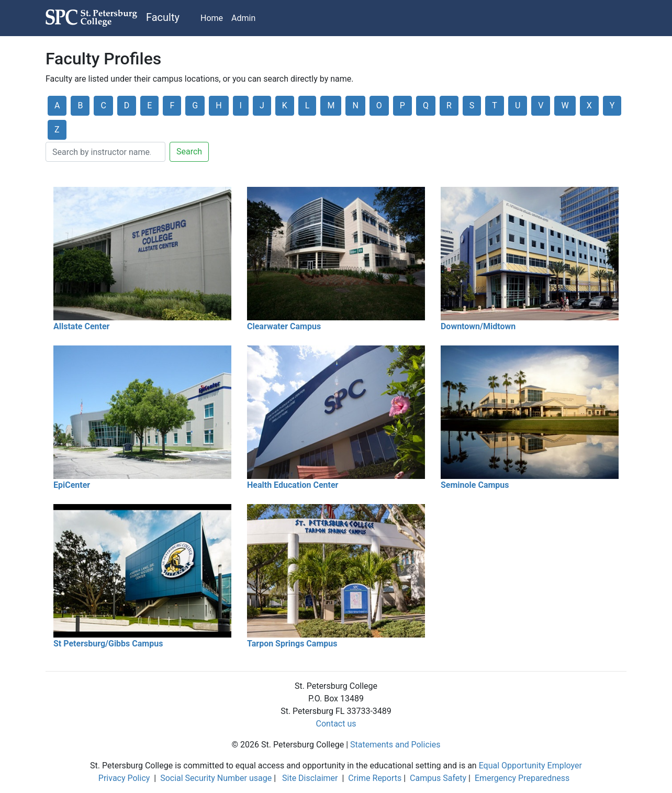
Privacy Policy (124, 778)
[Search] (105, 152)
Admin (243, 18)
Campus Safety (438, 778)
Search (189, 152)
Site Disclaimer (310, 778)
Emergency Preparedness (522, 778)
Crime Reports (375, 778)
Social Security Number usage (216, 778)
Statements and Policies (395, 745)
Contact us (336, 724)
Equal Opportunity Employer (530, 766)
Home (212, 18)
